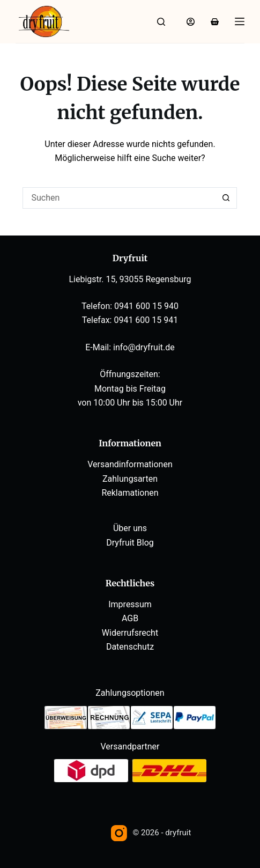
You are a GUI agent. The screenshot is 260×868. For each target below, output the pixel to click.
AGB (130, 618)
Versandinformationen (130, 464)
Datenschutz (130, 647)
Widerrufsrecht (130, 633)
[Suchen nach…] (119, 198)
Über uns (130, 528)
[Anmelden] (191, 22)
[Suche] (161, 22)
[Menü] (240, 21)
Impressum (130, 604)
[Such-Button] (226, 198)
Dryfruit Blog (130, 543)
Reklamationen (130, 493)
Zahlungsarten (130, 479)
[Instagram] (119, 833)
